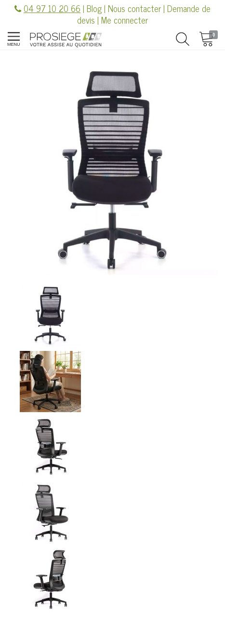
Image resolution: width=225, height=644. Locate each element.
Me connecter (125, 20)
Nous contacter (134, 8)
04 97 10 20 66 (52, 8)
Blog (94, 8)
